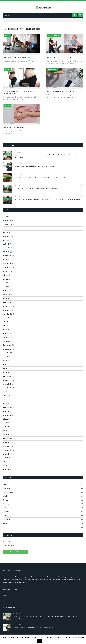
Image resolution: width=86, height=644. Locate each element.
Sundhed (6, 525)
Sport (5, 509)
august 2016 (6, 456)
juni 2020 (6, 359)
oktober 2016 (7, 448)
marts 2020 (6, 366)
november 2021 (8, 351)
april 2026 (6, 219)
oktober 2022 (7, 312)
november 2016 (8, 444)
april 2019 (6, 405)
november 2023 (8, 261)
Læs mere (46, 641)
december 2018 (7, 409)
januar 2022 (6, 343)
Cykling (7, 517)
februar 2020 (7, 370)
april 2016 (6, 467)
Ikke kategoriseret (54, 37)
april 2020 (6, 362)
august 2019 (6, 393)
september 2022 (8, 316)
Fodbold (7, 521)
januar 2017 (6, 436)
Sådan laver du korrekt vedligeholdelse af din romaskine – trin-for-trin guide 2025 (40, 179)
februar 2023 (7, 296)
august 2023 (6, 273)
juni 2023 (6, 281)
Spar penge (6, 506)
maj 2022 (6, 327)
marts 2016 (6, 471)
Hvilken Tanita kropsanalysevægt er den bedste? (63, 93)
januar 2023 (6, 300)
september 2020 (8, 355)
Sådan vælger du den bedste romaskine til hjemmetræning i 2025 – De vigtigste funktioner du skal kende (47, 201)
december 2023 (7, 257)
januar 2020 (6, 374)
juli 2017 (5, 421)
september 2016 (8, 452)
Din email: (6, 544)
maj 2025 (6, 234)
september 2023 (8, 269)
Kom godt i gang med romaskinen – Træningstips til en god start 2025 (36, 190)
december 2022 (7, 304)
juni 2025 (6, 230)
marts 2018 (6, 413)
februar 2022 (7, 339)
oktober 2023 (7, 265)
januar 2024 (6, 253)
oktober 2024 (7, 238)
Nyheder (5, 498)
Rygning (5, 502)
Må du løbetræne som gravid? (14, 129)
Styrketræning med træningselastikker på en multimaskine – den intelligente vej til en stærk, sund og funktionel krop (46, 158)
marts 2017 (6, 429)
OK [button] (40, 641)
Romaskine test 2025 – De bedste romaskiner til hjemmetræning (35, 168)
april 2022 (6, 331)
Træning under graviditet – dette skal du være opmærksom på (19, 94)
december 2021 (7, 347)
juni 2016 (6, 463)
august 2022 (6, 320)
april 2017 (6, 425)
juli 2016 (5, 460)
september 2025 (8, 226)
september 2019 (8, 390)
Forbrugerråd (52, 71)
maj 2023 (6, 285)
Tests (4, 529)
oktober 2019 (7, 386)
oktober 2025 (7, 222)
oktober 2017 (7, 417)
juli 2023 (5, 277)
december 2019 (7, 378)
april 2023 (6, 289)
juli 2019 (5, 397)
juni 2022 (6, 323)
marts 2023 (6, 292)
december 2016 (7, 440)
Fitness (7, 37)
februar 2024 (7, 250)
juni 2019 (6, 401)
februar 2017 (7, 432)
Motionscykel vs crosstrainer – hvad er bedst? (63, 59)
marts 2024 (6, 246)
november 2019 (8, 382)
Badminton (8, 513)
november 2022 (8, 308)
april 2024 (6, 242)
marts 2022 (6, 335)
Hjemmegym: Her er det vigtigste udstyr (18, 59)
